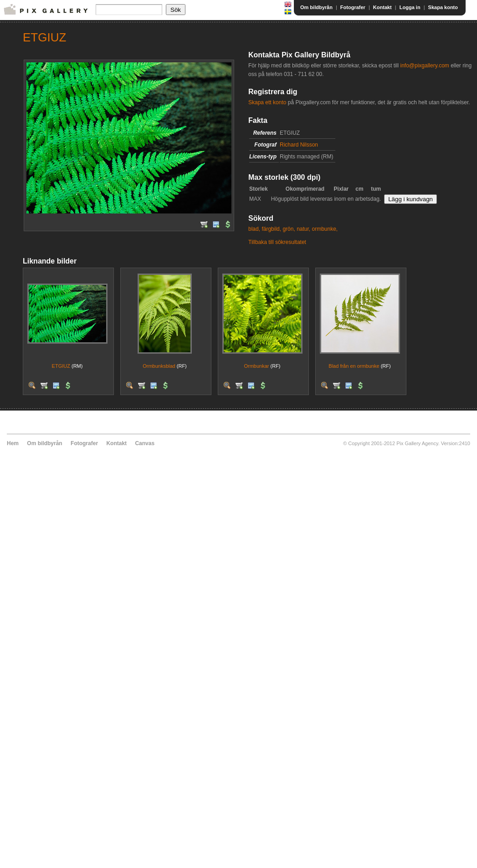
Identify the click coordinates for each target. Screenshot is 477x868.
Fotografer (353, 7)
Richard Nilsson (299, 145)
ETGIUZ (61, 366)
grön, (289, 229)
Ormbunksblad (159, 366)
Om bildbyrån (316, 7)
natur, (303, 229)
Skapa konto (443, 7)
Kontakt (382, 7)
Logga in (410, 7)
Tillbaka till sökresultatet (277, 242)
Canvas (145, 443)
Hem (13, 443)
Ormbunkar (256, 366)
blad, (254, 229)
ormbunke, (325, 229)
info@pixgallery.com (424, 66)
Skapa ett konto (267, 102)
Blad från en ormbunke (354, 366)
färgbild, (271, 229)
